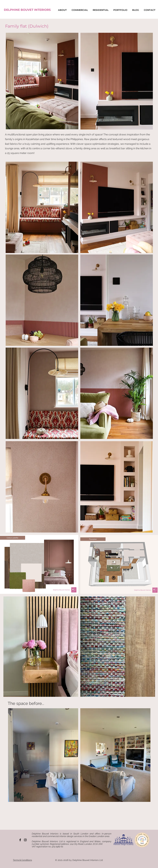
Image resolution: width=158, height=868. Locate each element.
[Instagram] (25, 840)
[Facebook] (20, 840)
